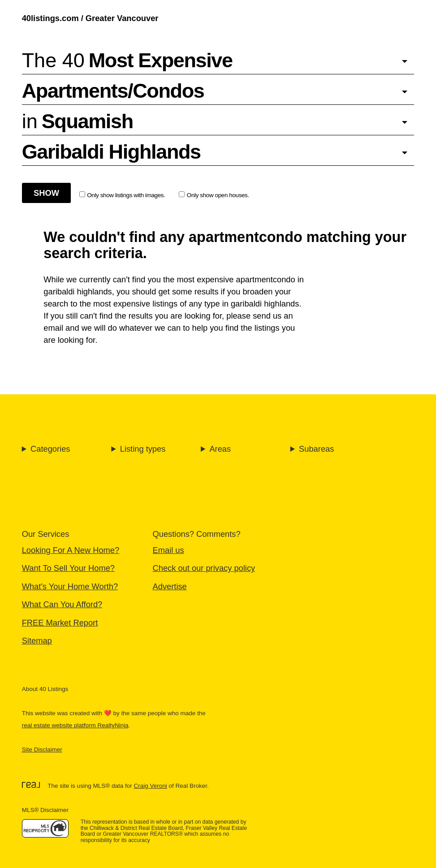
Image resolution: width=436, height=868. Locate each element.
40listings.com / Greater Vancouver (90, 18)
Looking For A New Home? (71, 550)
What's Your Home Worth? (70, 586)
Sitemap (37, 641)
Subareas (316, 449)
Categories (50, 449)
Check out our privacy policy (204, 568)
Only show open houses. (214, 195)
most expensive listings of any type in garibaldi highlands (196, 304)
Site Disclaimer (42, 749)
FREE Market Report (60, 623)
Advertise (170, 586)
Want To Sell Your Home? (68, 568)
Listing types (143, 449)
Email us (168, 550)
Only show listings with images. (122, 195)
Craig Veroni (150, 786)
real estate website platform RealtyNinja (75, 725)
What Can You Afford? (62, 604)
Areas (220, 449)
